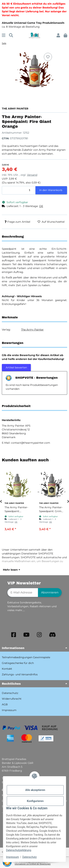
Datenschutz (30, 857)
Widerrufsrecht (12, 699)
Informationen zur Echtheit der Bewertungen (33, 864)
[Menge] (19, 190)
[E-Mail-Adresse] (23, 593)
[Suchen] (11, 35)
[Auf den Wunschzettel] (48, 57)
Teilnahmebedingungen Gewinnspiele (26, 657)
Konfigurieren (35, 801)
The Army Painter (32, 330)
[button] (58, 35)
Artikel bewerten (16, 367)
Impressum (12, 857)
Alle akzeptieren (35, 790)
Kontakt (7, 669)
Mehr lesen (12, 570)
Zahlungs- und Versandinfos (20, 674)
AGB (5, 704)
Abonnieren (50, 592)
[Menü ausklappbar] (4, 35)
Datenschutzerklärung (19, 850)
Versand (32, 175)
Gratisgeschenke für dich (18, 663)
